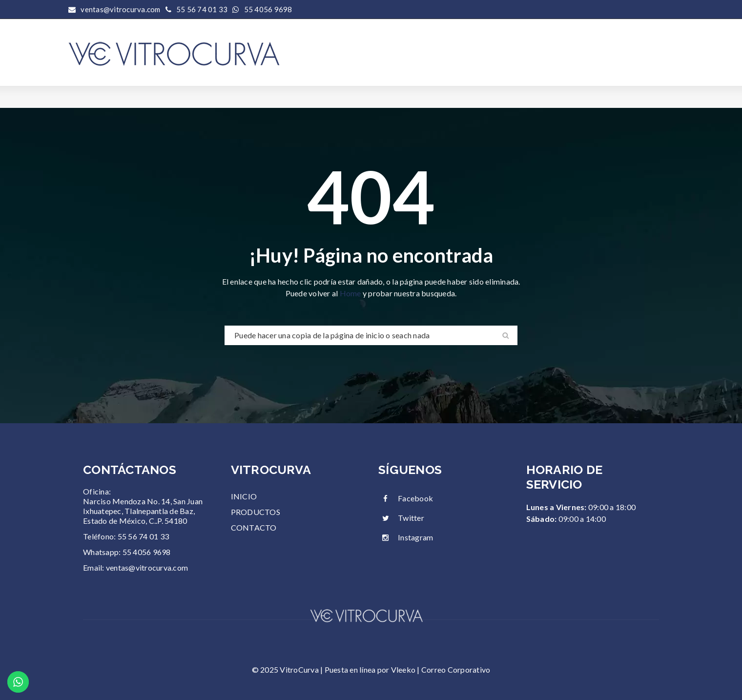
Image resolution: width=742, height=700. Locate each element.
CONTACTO (254, 527)
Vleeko (403, 669)
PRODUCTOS (256, 512)
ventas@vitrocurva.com (147, 567)
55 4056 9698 (268, 9)
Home (351, 293)
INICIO (244, 496)
